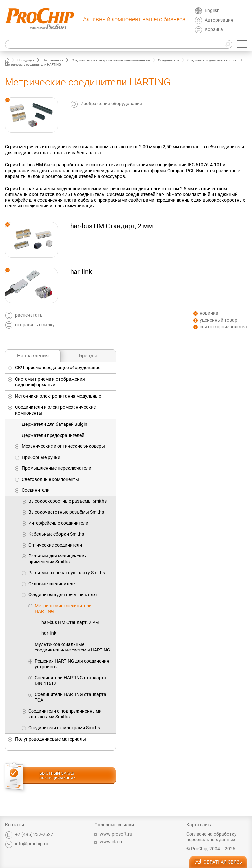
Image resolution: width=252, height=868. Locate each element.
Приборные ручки (41, 457)
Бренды (88, 356)
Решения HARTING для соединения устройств (72, 664)
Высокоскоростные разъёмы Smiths (67, 501)
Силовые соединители (52, 584)
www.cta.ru (109, 842)
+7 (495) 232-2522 (29, 834)
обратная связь (218, 862)
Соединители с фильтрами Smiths (64, 728)
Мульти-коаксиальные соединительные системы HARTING (73, 647)
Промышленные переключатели (56, 468)
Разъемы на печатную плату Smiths (67, 573)
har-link (49, 633)
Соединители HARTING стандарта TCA (71, 697)
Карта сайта (199, 825)
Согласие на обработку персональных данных (211, 837)
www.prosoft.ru (113, 834)
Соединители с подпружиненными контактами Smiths (65, 714)
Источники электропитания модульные (58, 396)
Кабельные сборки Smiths (56, 534)
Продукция (26, 60)
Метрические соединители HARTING (63, 609)
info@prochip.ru (27, 844)
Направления (53, 60)
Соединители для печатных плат (213, 60)
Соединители (169, 60)
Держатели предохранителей (53, 435)
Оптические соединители (55, 545)
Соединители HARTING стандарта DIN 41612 (71, 681)
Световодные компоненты (50, 479)
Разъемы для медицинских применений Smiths (57, 559)
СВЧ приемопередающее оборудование (58, 368)
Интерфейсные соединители (58, 523)
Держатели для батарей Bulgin (54, 424)
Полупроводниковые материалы (51, 739)
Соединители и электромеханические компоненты (111, 60)
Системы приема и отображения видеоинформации (50, 382)
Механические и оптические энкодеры (63, 446)
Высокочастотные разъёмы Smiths (66, 512)
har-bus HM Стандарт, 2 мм (70, 622)
